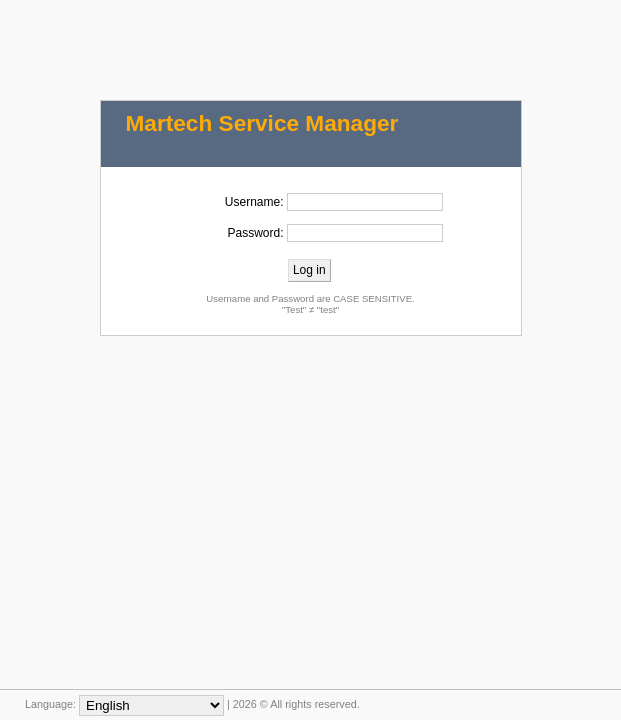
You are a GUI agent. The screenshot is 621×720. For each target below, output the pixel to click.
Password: (255, 233)
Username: (254, 202)
